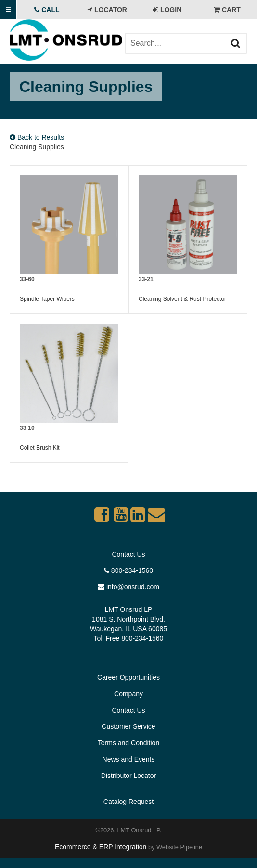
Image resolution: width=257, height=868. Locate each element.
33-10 (27, 428)
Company (128, 694)
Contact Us (128, 554)
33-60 (27, 279)
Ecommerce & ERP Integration (101, 847)
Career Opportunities (128, 677)
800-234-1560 (128, 570)
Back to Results (37, 137)
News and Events (129, 759)
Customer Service (128, 726)
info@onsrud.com (128, 587)
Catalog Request (128, 802)
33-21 (146, 279)
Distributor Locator (128, 776)
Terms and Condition (128, 743)
